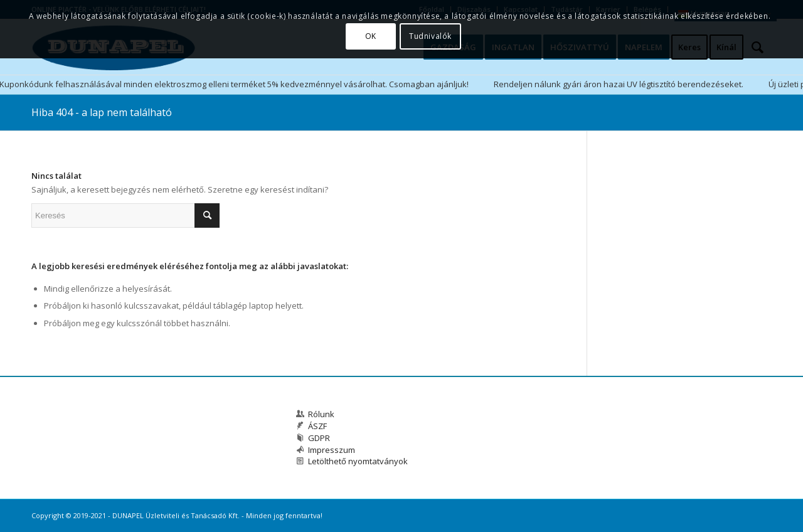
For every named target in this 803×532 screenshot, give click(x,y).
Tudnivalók (430, 36)
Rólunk (321, 414)
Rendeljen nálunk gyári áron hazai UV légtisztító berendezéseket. (619, 84)
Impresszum (332, 450)
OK (371, 36)
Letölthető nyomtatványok (358, 461)
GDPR (319, 438)
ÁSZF (317, 426)
